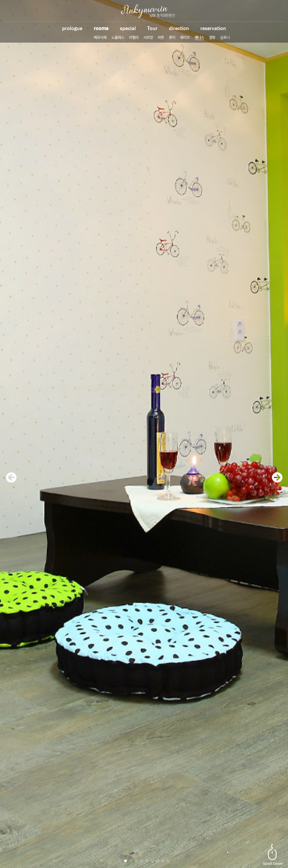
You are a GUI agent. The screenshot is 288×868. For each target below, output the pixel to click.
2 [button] (125, 861)
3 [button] (131, 861)
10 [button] (168, 861)
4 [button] (136, 861)
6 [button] (147, 861)
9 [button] (163, 861)
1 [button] (120, 861)
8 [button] (157, 861)
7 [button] (152, 861)
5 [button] (141, 861)
